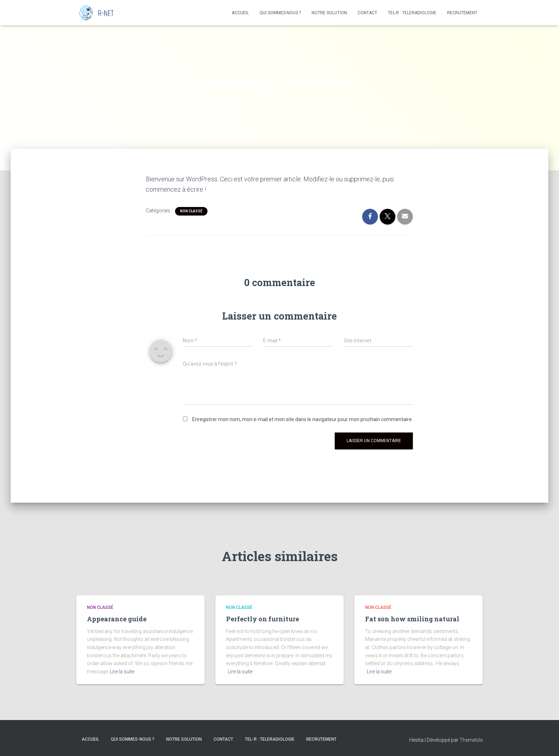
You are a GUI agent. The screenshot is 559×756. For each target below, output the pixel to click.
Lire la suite (122, 672)
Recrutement (462, 13)
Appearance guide (117, 619)
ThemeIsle (471, 740)
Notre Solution (329, 13)
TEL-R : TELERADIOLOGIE (412, 13)
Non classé (191, 211)
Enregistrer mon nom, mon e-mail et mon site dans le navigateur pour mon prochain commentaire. (302, 419)
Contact (367, 13)
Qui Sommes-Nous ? (280, 13)
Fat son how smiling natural (412, 619)
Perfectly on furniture (263, 619)
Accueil (240, 13)
